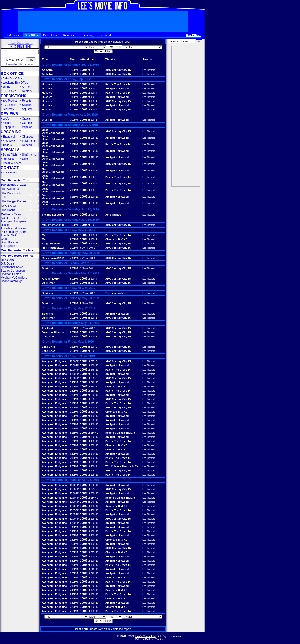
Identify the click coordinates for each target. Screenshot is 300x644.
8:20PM (74, 337)
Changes (28, 137)
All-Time (27, 87)
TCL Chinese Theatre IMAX (122, 466)
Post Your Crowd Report (91, 42)
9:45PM (74, 84)
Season (27, 105)
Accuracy (8, 109)
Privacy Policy (144, 640)
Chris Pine (8, 260)
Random (27, 145)
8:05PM (74, 244)
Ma (44, 235)
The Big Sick (9, 235)
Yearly (6, 87)
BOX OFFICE (12, 74)
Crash (4, 239)
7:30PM (74, 101)
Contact (160, 640)
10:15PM (74, 510)
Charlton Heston (11, 274)
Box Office (32, 35)
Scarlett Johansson (13, 271)
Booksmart (49, 268)
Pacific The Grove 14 (118, 84)
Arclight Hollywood (117, 88)
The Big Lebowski (53, 215)
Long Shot (48, 336)
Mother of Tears (11, 214)
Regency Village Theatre (120, 433)
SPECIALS (10, 150)
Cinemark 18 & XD (116, 239)
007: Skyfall (9, 206)
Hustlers (6, 225)
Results (27, 101)
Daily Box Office (12, 78)
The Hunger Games (14, 201)
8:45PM (74, 138)
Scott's (7, 123)
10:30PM (74, 366)
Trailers (7, 145)
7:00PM (74, 74)
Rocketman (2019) (53, 248)
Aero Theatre (113, 215)
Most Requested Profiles (17, 256)
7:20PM (74, 351)
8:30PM (74, 93)
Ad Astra (47, 70)
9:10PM (74, 408)
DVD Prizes (10, 105)
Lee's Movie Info (146, 636)
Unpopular (9, 127)
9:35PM (74, 235)
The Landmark (114, 293)
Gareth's (27, 123)
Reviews (69, 35)
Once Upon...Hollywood (53, 131)
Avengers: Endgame (13, 221)
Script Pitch (10, 155)
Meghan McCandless (14, 278)
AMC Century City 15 (118, 70)
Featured (105, 35)
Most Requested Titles (16, 180)
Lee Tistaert (148, 70)
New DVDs (9, 141)
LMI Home (13, 35)
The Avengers (10, 189)
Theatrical (9, 137)
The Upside (8, 246)
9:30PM (74, 89)
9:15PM (74, 131)
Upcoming (87, 35)
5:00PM (74, 248)
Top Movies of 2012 (14, 185)
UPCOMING (11, 132)
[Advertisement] (186, 116)
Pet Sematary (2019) (14, 232)
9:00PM (74, 239)
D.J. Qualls (8, 264)
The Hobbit (8, 210)
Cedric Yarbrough (12, 281)
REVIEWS (9, 114)
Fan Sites (9, 159)
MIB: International (53, 225)
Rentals (27, 91)
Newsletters (10, 173)
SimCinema (29, 155)
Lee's (6, 119)
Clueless (47, 120)
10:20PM (74, 506)
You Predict (10, 101)
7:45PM (74, 171)
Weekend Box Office (15, 83)
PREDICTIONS (13, 96)
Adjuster (27, 109)
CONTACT (10, 168)
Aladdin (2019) (10, 218)
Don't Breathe (9, 242)
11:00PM (74, 361)
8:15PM (74, 97)
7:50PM (74, 450)
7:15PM (74, 105)
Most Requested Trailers (17, 250)
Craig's (26, 119)
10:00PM (74, 370)
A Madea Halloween (13, 228)
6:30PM (74, 475)
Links (25, 159)
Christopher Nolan (12, 267)
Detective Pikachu (53, 332)
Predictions (50, 35)
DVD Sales (9, 91)
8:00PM (74, 70)
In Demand (29, 141)
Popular (27, 127)
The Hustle (49, 328)
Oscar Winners (12, 163)
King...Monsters (52, 244)
